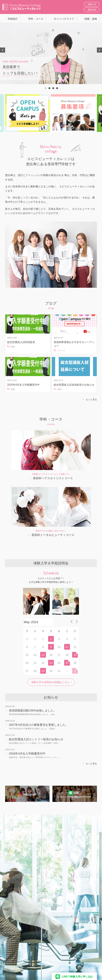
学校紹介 (13, 19)
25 (67, 663)
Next (99, 50)
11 (67, 647)
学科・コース (36, 19)
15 (43, 655)
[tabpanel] (51, 54)
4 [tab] (57, 88)
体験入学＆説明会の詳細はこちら (50, 682)
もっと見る (91, 399)
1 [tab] (45, 88)
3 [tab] (53, 88)
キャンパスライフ (64, 19)
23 (51, 663)
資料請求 (92, 10)
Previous (3, 50)
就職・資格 (91, 19)
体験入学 (92, 4)
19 (75, 655)
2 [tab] (49, 88)
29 (43, 671)
